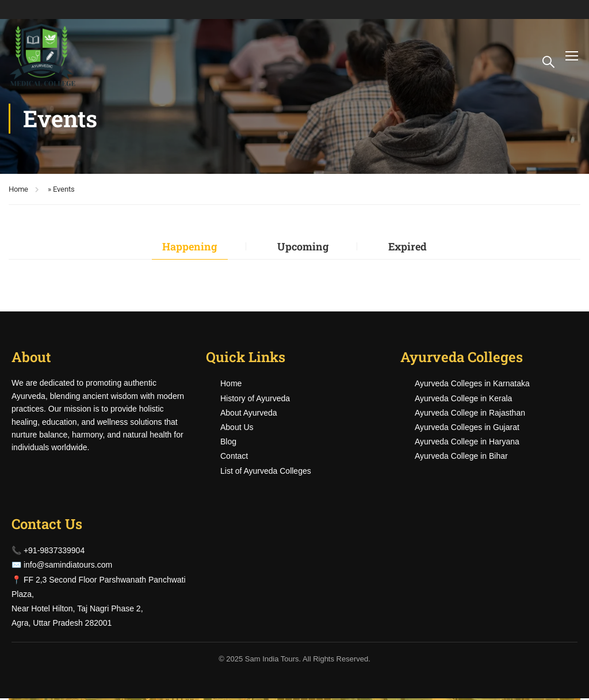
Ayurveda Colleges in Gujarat (467, 428)
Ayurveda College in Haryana (467, 443)
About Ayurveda (249, 414)
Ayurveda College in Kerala (463, 400)
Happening (183, 247)
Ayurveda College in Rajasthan (470, 414)
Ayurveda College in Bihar (461, 458)
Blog (228, 443)
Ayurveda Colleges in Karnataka (472, 385)
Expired (415, 247)
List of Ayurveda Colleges (266, 472)
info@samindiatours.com (68, 566)
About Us (237, 428)
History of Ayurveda (255, 400)
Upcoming (303, 247)
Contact (234, 458)
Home (18, 189)
